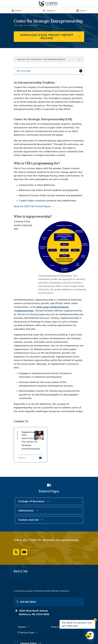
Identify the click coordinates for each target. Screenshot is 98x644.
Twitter (13, 516)
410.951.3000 (25, 566)
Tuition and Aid (25, 483)
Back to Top (17, 535)
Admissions (23, 474)
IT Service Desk (23, 596)
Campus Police (25, 607)
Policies (38, 632)
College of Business (28, 465)
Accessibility (25, 632)
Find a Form (58, 591)
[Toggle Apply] (82, 11)
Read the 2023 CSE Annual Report (29, 206)
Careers (19, 591)
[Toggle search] (49, 11)
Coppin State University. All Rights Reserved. (52, 637)
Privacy (48, 632)
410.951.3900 (24, 613)
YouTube (21, 516)
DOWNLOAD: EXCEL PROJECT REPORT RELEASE (47, 37)
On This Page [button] (21, 71)
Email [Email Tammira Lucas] (19, 421)
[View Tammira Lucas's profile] (29, 411)
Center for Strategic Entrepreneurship (38, 59)
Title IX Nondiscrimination (67, 632)
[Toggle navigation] (16, 11)
